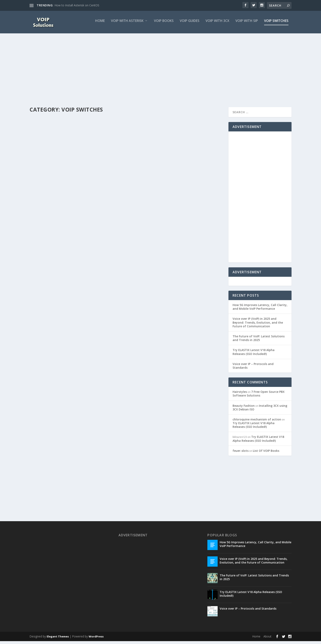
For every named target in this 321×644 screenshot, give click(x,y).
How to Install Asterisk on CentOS (77, 5)
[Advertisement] (152, 73)
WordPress (96, 639)
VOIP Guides (190, 24)
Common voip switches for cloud (66, 173)
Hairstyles (240, 395)
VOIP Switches (276, 24)
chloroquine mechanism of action (257, 422)
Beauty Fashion (244, 408)
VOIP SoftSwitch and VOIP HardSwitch (170, 181)
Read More (44, 201)
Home (100, 24)
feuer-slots (241, 454)
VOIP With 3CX (217, 24)
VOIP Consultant (46, 179)
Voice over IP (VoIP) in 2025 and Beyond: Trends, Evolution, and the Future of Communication (258, 325)
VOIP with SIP (247, 24)
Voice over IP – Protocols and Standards (253, 368)
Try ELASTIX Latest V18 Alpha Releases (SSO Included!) (254, 355)
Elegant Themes (58, 639)
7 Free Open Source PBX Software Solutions (259, 396)
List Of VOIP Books (266, 454)
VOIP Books (164, 24)
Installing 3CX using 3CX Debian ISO (260, 410)
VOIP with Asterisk (127, 24)
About (267, 639)
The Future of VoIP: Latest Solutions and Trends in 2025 (259, 341)
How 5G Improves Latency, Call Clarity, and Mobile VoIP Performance (260, 310)
